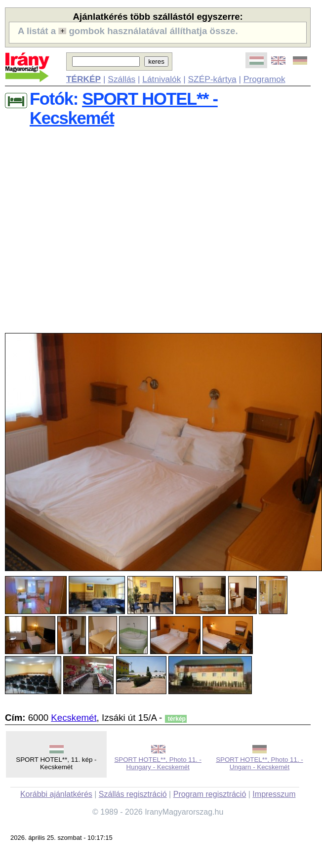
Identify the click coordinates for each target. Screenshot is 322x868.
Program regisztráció (210, 794)
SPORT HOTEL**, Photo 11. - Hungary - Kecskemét (158, 763)
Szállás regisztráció (133, 794)
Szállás (121, 79)
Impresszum (274, 794)
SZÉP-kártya (212, 79)
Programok (264, 79)
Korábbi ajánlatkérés (56, 794)
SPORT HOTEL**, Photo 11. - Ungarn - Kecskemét (260, 763)
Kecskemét (74, 718)
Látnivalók (161, 79)
